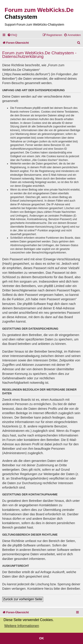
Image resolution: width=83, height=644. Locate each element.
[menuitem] (12, 35)
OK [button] (42, 638)
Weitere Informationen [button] (22, 626)
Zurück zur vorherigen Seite (23, 599)
